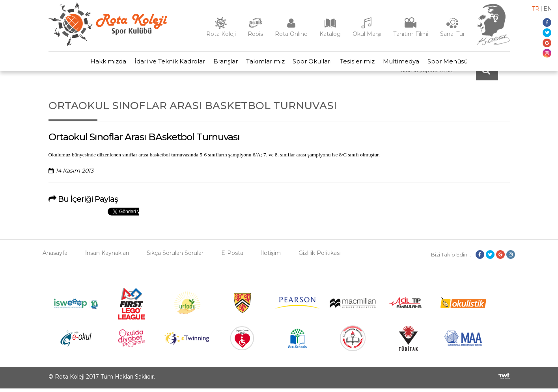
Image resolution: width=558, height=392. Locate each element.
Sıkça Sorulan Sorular (175, 256)
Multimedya (408, 63)
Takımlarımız (264, 63)
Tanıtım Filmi (411, 34)
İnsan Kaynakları (107, 256)
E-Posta (232, 256)
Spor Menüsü (457, 63)
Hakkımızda (98, 63)
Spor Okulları (314, 63)
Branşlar (221, 63)
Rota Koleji (221, 34)
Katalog (330, 34)
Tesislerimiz (362, 63)
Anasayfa (55, 256)
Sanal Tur (453, 34)
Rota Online (291, 34)
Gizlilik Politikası (320, 256)
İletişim (271, 256)
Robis (255, 34)
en (548, 9)
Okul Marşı (367, 34)
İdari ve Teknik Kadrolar (163, 63)
